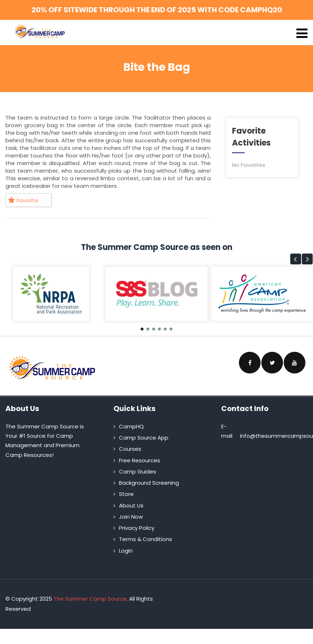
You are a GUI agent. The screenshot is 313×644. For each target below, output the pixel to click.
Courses (130, 449)
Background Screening (149, 483)
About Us (131, 505)
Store (126, 494)
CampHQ (131, 426)
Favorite (23, 200)
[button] (296, 259)
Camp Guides (138, 472)
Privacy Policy (137, 528)
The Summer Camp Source (90, 599)
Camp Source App (144, 438)
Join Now (131, 517)
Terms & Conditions (145, 539)
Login (126, 551)
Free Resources (140, 460)
